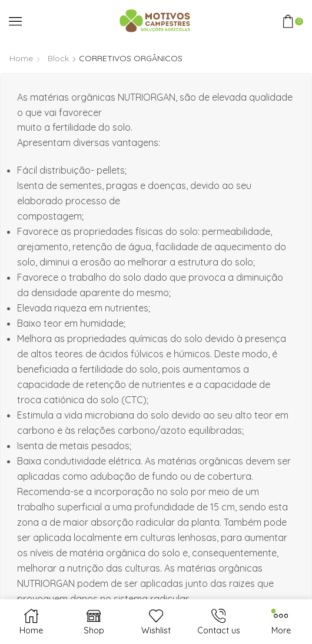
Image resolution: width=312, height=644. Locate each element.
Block (58, 58)
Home (21, 58)
